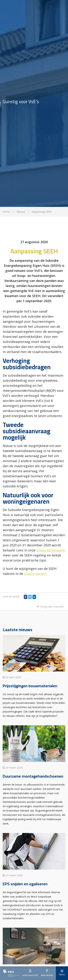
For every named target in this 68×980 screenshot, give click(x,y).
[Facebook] (26, 597)
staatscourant (35, 574)
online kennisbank (51, 550)
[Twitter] (30, 597)
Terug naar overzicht (50, 607)
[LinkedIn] (34, 597)
